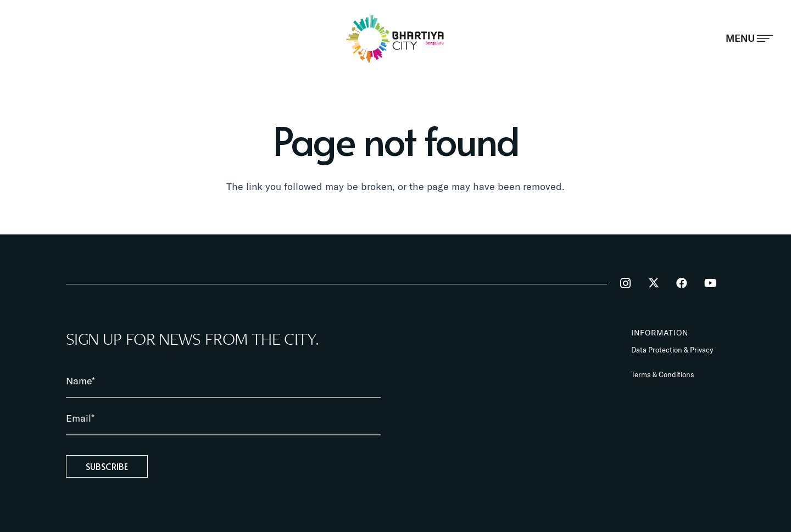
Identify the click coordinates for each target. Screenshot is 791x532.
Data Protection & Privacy (672, 350)
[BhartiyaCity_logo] (396, 39)
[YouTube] (710, 283)
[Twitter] (654, 283)
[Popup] (750, 38)
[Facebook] (682, 283)
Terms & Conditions (663, 374)
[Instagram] (625, 283)
